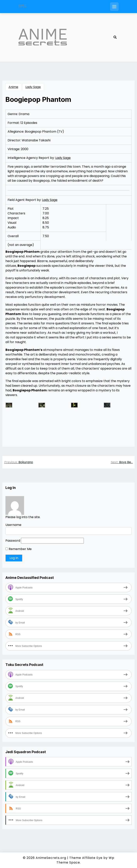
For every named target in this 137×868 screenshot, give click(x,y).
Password (13, 541)
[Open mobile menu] (114, 7)
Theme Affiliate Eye (86, 858)
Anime (13, 87)
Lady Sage (33, 87)
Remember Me (19, 549)
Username (13, 525)
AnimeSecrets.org (51, 858)
